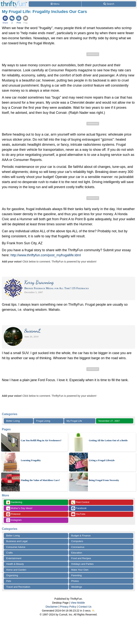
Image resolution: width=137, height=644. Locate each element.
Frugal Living (43, 421)
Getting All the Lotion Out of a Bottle (108, 440)
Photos (75, 581)
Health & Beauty (15, 564)
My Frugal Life (74, 421)
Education (77, 553)
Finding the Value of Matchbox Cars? (40, 480)
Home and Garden (16, 570)
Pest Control (80, 502)
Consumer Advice (16, 547)
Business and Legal (17, 541)
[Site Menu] (55, 4)
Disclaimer (52, 607)
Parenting (76, 575)
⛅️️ (93, 611)
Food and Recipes (81, 558)
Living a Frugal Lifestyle (102, 460)
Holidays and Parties (82, 564)
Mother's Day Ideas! (19, 508)
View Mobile (78, 603)
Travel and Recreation (18, 587)
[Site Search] (109, 4)
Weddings (77, 587)
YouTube (78, 514)
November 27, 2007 (109, 421)
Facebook (79, 508)
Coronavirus (78, 547)
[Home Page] (14, 2)
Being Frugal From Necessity (104, 480)
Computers (77, 541)
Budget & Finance (81, 536)
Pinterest (13, 514)
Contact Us (85, 607)
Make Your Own (80, 570)
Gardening (14, 502)
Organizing (12, 575)
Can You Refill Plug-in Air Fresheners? (41, 440)
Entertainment (14, 558)
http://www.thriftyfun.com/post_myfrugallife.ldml (46, 255)
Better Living (13, 421)
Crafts (9, 553)
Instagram (14, 520)
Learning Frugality (31, 460)
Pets (9, 581)
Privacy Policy (68, 607)
